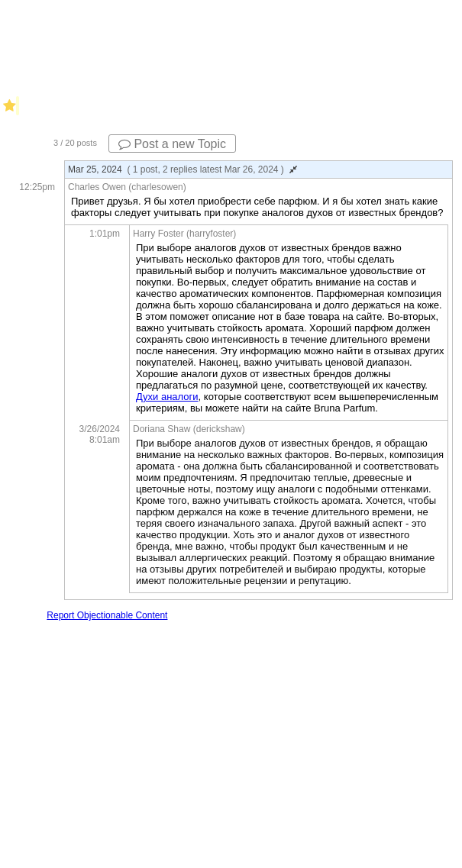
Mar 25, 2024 (183, 169)
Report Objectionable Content (107, 615)
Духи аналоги (167, 397)
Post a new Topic (172, 144)
